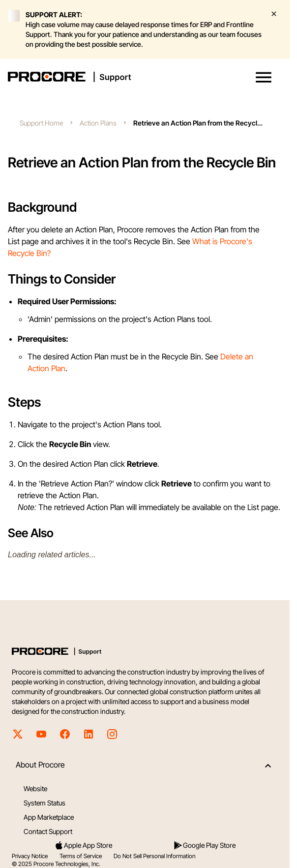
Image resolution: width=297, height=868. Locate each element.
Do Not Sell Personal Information (154, 856)
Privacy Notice (30, 856)
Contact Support (48, 831)
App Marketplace (49, 817)
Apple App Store (83, 845)
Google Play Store (204, 845)
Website (35, 788)
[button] (264, 77)
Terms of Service (81, 856)
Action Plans (98, 123)
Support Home (41, 123)
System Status (45, 803)
